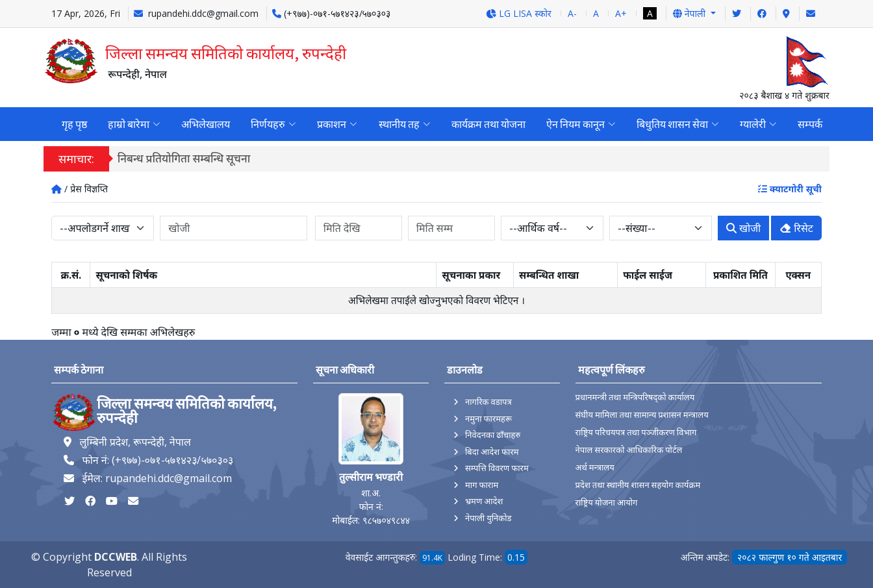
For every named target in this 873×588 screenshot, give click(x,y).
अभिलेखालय (206, 124)
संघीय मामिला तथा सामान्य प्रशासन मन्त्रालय (642, 415)
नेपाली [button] (690, 13)
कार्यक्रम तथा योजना (488, 124)
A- (572, 13)
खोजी (743, 228)
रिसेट (796, 228)
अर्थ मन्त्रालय (595, 467)
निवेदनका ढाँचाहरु (493, 435)
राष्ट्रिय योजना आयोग (607, 503)
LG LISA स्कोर (519, 13)
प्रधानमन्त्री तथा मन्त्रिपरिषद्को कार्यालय (635, 397)
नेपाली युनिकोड (488, 518)
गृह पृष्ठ (74, 124)
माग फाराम (482, 485)
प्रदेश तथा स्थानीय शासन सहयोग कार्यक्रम (638, 485)
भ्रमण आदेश (484, 501)
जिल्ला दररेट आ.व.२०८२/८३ (183, 158)
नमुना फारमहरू (488, 418)
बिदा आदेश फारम (492, 452)
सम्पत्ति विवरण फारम (497, 468)
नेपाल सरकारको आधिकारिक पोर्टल (629, 450)
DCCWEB (116, 557)
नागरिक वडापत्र (488, 402)
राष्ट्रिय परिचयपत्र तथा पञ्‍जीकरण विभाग (636, 432)
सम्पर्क (809, 124)
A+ (621, 13)
